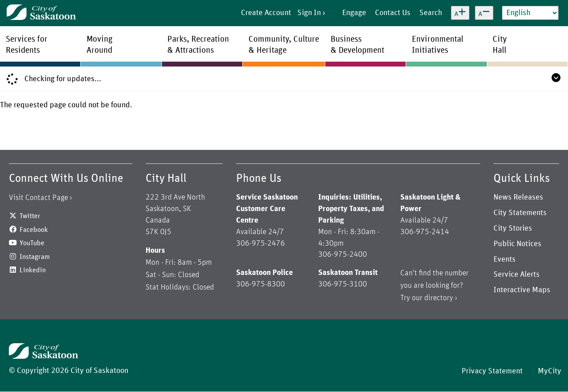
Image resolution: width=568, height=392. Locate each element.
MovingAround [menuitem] (100, 45)
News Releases (518, 197)
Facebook (34, 230)
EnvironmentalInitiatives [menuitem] (438, 45)
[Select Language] (530, 13)
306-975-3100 (343, 284)
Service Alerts (517, 274)
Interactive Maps (522, 290)
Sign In (309, 13)
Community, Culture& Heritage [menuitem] (284, 45)
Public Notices (517, 244)
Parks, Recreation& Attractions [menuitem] (198, 45)
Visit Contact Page (38, 198)
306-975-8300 (260, 284)
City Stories (513, 228)
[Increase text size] (460, 13)
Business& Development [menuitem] (357, 45)
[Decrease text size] (484, 13)
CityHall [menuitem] (500, 45)
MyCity (550, 371)
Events (505, 259)
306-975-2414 (425, 232)
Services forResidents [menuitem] (27, 45)
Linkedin (33, 270)
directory (439, 298)
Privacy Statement (492, 371)
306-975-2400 (343, 255)
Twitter (30, 216)
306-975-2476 (260, 243)
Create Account (266, 13)
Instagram (35, 257)
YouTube (32, 243)
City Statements (520, 213)
